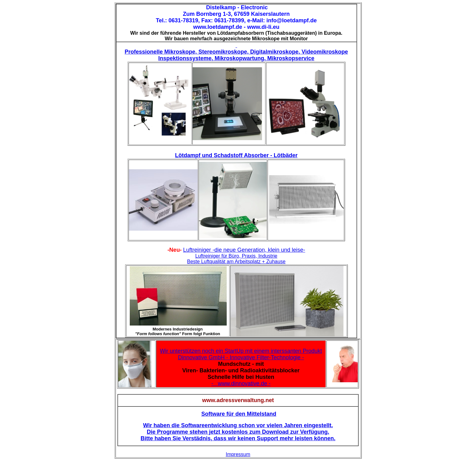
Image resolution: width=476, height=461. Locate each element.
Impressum (238, 454)
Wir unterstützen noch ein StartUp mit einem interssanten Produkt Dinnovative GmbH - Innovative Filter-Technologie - (241, 354)
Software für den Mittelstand (239, 414)
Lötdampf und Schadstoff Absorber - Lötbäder (236, 155)
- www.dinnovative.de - (241, 383)
